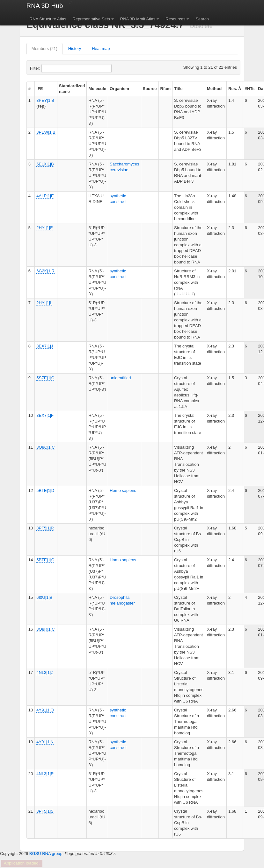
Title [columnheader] (178, 89)
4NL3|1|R (45, 774)
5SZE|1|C (45, 378)
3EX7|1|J (45, 346)
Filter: (51, 68)
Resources (175, 19)
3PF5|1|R (45, 528)
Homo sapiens (123, 490)
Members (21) (44, 49)
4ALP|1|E (45, 196)
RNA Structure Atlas (48, 19)
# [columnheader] (29, 89)
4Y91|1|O (45, 710)
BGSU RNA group (46, 854)
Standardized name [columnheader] (72, 89)
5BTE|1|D (45, 490)
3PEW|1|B (46, 132)
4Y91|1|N (45, 742)
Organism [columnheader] (119, 89)
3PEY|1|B (45, 100)
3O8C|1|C (45, 447)
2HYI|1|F (44, 228)
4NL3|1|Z (45, 672)
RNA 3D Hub (45, 6)
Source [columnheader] (150, 89)
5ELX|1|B (45, 164)
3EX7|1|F (45, 415)
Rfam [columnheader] (166, 89)
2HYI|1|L (44, 303)
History (75, 49)
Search (202, 19)
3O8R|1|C (45, 629)
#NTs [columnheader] (249, 89)
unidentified (120, 378)
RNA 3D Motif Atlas (138, 19)
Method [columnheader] (214, 89)
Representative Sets (91, 19)
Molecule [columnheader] (97, 89)
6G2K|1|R (45, 271)
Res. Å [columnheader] (235, 89)
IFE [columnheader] (40, 89)
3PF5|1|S (45, 811)
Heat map (101, 49)
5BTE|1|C (45, 560)
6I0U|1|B (44, 597)
